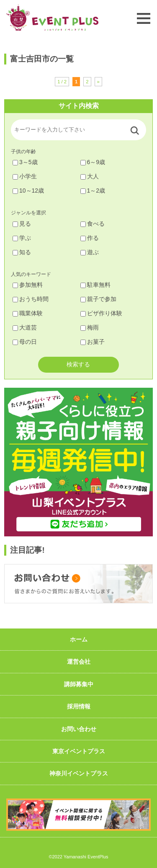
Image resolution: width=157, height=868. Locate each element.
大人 (90, 176)
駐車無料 (95, 285)
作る (90, 238)
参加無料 (28, 285)
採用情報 (79, 706)
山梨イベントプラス (52, 17)
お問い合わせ (79, 729)
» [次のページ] (98, 82)
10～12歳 (28, 191)
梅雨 (90, 327)
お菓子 (93, 342)
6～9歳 (93, 162)
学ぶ (22, 238)
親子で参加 (98, 299)
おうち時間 (31, 299)
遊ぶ (90, 252)
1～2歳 (93, 191)
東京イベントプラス (79, 751)
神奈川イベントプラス (79, 773)
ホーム (79, 639)
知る (22, 252)
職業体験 (28, 313)
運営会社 (79, 662)
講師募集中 (79, 684)
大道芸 (25, 327)
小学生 (25, 176)
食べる (93, 224)
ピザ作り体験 (101, 313)
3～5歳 (25, 162)
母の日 (25, 342)
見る (22, 224)
